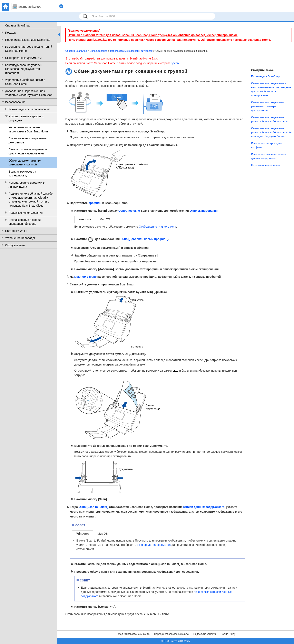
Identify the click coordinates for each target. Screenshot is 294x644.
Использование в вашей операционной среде (25, 222)
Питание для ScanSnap (266, 76)
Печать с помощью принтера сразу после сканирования (28, 151)
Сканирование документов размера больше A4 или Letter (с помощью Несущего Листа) (271, 132)
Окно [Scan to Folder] (93, 507)
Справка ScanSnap (18, 25)
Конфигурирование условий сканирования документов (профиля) (24, 69)
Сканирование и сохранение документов (28, 140)
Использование (15, 102)
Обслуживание (15, 245)
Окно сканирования (204, 211)
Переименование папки (266, 165)
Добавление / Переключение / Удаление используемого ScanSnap (29, 93)
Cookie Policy (228, 634)
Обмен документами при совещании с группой (25, 163)
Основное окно (129, 211)
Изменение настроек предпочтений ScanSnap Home (29, 49)
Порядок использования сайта (171, 634)
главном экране (85, 277)
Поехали (11, 33)
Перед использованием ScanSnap (28, 40)
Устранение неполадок (20, 238)
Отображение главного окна (158, 227)
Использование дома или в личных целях (27, 185)
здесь (175, 63)
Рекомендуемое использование (30, 109)
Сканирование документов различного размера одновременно (268, 106)
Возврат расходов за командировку (22, 174)
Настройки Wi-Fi (16, 231)
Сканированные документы (23, 58)
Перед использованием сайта (133, 634)
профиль (95, 203)
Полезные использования (26, 213)
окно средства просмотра (154, 545)
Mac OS (105, 219)
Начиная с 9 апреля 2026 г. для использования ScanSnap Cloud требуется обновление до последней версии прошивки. (153, 35)
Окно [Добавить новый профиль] (144, 239)
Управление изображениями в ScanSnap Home (25, 82)
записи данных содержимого (204, 507)
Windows (85, 219)
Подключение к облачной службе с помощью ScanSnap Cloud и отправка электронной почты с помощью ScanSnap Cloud (31, 200)
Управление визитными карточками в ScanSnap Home (28, 129)
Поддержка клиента (205, 634)
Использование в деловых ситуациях (26, 118)
